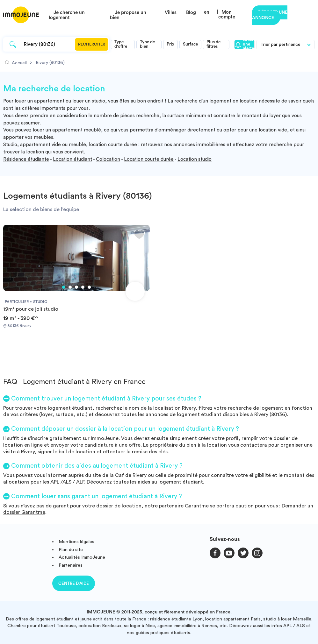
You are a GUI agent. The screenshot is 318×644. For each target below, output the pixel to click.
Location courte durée (149, 159)
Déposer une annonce (270, 15)
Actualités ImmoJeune (82, 557)
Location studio (195, 159)
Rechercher (92, 44)
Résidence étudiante (26, 159)
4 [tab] (83, 287)
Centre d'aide (74, 583)
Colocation (108, 159)
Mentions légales (76, 542)
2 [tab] (70, 287)
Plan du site (71, 550)
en (207, 12)
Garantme (197, 506)
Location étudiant (72, 159)
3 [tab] (76, 287)
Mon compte (227, 15)
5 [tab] (89, 287)
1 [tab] (64, 287)
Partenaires (71, 565)
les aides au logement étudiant (166, 482)
